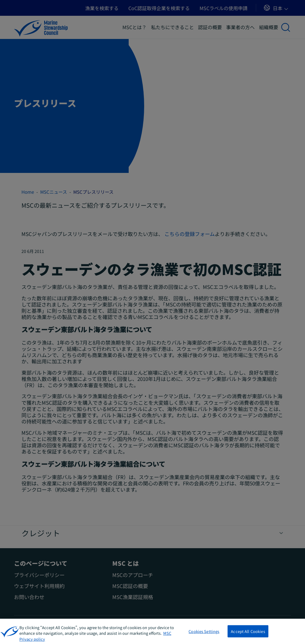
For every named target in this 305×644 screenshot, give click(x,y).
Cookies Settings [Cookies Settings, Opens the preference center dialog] (204, 637)
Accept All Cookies (248, 637)
